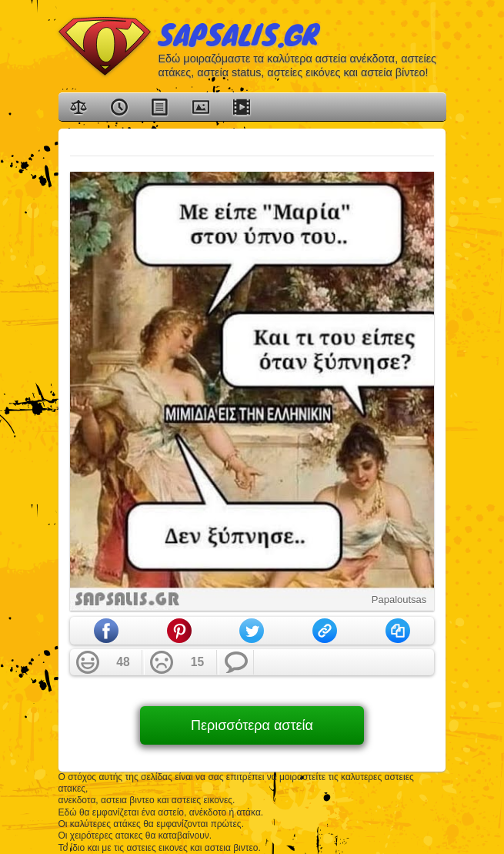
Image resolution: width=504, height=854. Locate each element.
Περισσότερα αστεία (252, 725)
